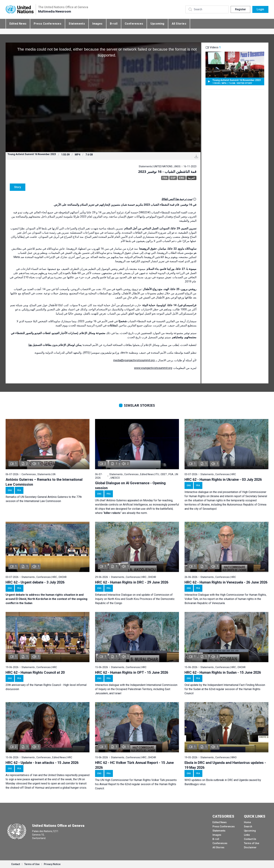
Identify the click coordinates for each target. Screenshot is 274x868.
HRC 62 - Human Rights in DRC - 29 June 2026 (132, 582)
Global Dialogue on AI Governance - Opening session (130, 485)
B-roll (114, 24)
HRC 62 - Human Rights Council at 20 (35, 672)
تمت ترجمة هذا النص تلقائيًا (177, 199)
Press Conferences (48, 24)
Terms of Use (252, 843)
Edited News (18, 24)
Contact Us (250, 839)
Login (260, 9)
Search (248, 826)
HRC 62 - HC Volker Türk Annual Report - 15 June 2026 (134, 765)
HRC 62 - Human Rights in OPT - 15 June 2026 (132, 672)
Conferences (134, 24)
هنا (30, 345)
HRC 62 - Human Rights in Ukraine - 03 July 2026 (223, 480)
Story (18, 187)
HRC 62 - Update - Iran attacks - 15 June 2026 (42, 763)
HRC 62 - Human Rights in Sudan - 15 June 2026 (223, 672)
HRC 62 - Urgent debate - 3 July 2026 (35, 582)
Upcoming (157, 24)
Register (240, 9)
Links (247, 835)
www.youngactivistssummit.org (153, 368)
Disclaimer (250, 847)
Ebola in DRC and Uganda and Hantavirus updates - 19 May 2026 (225, 765)
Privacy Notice (52, 864)
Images (97, 24)
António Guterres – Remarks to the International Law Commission (44, 482)
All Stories (179, 24)
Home (247, 822)
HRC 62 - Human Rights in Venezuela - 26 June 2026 (226, 582)
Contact (16, 864)
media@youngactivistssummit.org (134, 360)
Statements (77, 24)
